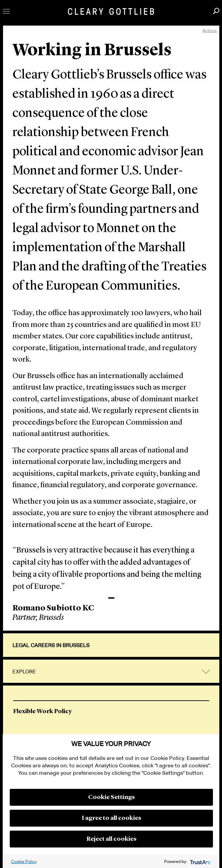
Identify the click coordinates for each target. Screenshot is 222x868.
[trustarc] (200, 861)
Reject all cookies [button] (112, 839)
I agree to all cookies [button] (112, 818)
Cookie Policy (24, 861)
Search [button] (216, 11)
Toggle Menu (6, 11)
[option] (111, 713)
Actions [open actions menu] (210, 30)
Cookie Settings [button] (112, 797)
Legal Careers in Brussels (51, 645)
